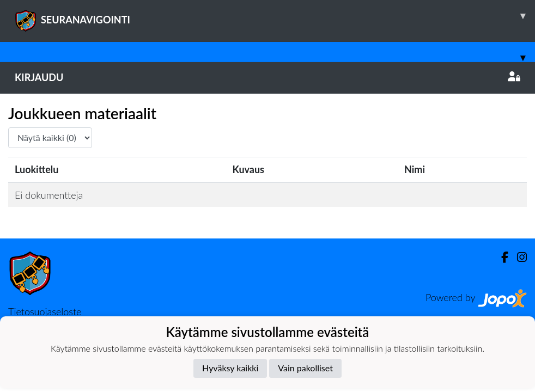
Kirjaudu (267, 77)
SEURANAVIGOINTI (275, 16)
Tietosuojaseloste (45, 311)
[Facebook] (500, 257)
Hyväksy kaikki (230, 368)
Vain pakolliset (305, 368)
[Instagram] (518, 257)
